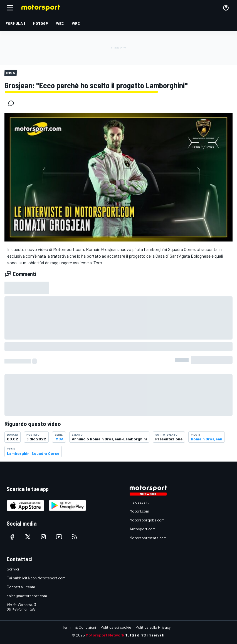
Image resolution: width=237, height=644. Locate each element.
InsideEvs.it (139, 502)
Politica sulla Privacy (153, 627)
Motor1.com (139, 511)
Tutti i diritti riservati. (145, 635)
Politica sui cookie (116, 627)
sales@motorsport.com (27, 596)
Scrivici (13, 569)
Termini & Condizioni (79, 627)
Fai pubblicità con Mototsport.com (36, 578)
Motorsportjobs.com (147, 520)
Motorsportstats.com (148, 538)
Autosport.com (143, 529)
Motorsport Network (105, 635)
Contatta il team (21, 587)
